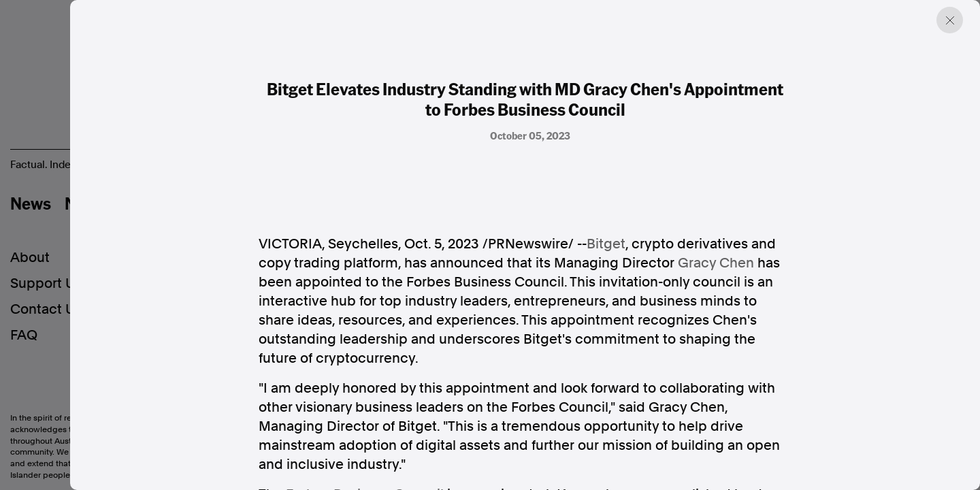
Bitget (606, 244)
